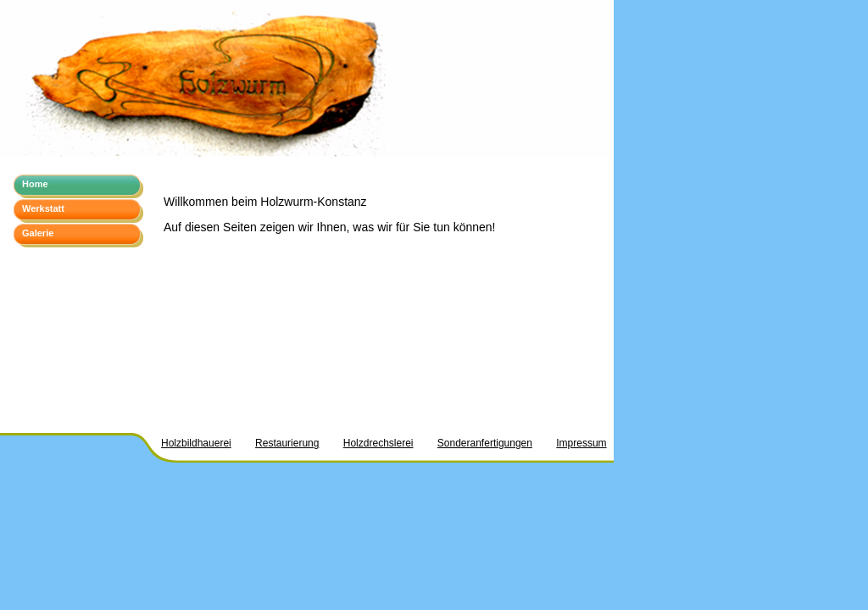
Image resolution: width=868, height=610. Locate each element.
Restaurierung (287, 443)
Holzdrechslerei (378, 443)
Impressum (581, 443)
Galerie (38, 233)
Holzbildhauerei (196, 443)
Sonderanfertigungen (485, 443)
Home (35, 184)
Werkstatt (43, 208)
